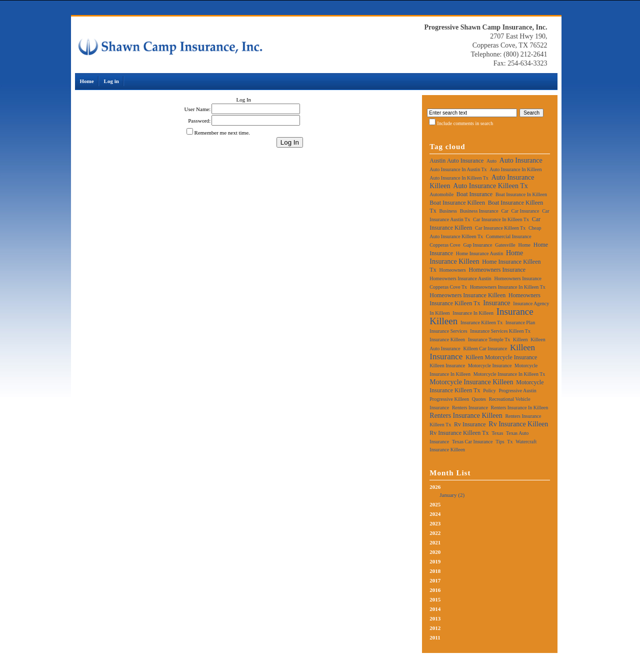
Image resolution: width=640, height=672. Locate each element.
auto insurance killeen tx (490, 186)
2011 (435, 637)
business (448, 211)
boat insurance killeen (457, 203)
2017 (435, 580)
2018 (435, 571)
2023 (435, 523)
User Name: (198, 109)
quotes (479, 399)
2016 (435, 590)
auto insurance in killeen (515, 169)
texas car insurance (472, 442)
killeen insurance (447, 366)
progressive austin (517, 391)
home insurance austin (479, 253)
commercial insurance (509, 236)
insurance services (448, 331)
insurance (496, 303)
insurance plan (520, 322)
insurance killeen (447, 340)
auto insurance (521, 160)
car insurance (525, 211)
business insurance (479, 211)
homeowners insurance (497, 270)
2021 (435, 542)
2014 (435, 609)
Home (87, 81)
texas (497, 433)
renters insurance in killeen (520, 408)
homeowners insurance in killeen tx (508, 287)
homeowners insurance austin (460, 278)
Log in (111, 81)
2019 (435, 561)
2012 (435, 628)
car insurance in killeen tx (501, 219)
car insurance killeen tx (500, 228)
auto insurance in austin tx (458, 169)
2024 (435, 514)
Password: (199, 121)
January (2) (452, 495)
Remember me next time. (222, 133)
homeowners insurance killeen (467, 295)
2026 (489, 491)
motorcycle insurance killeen (471, 382)
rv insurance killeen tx (459, 433)
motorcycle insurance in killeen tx (509, 374)
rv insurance (470, 424)
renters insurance (470, 408)
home (524, 245)
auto (491, 161)
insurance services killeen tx (500, 331)
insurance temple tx (489, 340)
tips (500, 442)
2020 (435, 552)
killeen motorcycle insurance (501, 357)
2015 (435, 599)
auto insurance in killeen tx (459, 178)
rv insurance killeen (518, 424)
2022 (435, 533)
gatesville (505, 245)
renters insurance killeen (466, 416)
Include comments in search (465, 123)
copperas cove (445, 245)
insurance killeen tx (481, 322)
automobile (441, 194)
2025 (435, 504)
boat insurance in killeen (521, 194)
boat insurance (474, 194)
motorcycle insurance (490, 366)
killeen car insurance (485, 349)
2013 (435, 618)
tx (510, 442)
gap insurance (477, 245)
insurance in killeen (473, 313)
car (504, 211)
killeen (520, 340)
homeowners (452, 270)
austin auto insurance (456, 161)
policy (489, 391)
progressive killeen (449, 399)
